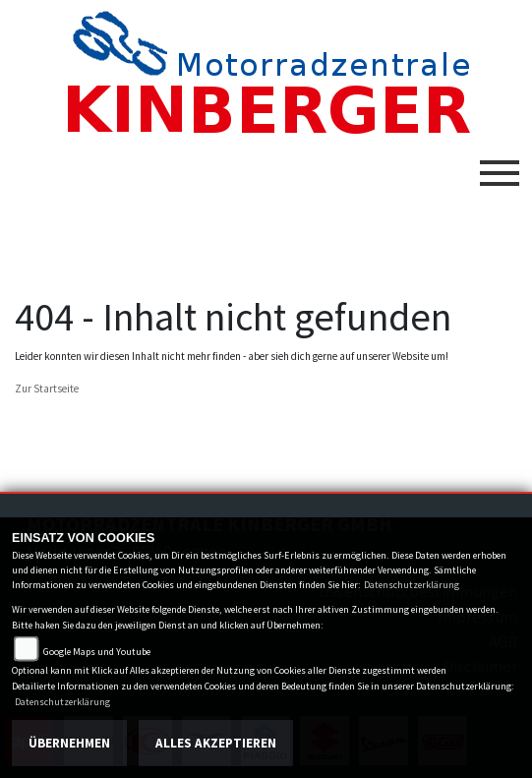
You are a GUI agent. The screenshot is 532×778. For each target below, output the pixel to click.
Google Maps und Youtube (97, 652)
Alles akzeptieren (216, 743)
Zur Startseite (47, 389)
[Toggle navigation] (500, 165)
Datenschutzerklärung (412, 585)
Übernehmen (69, 743)
